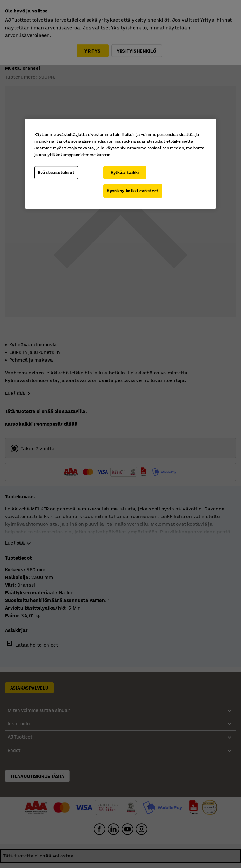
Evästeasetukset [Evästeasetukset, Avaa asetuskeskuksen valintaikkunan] (56, 173)
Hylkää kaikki (125, 173)
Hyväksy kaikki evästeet (133, 191)
